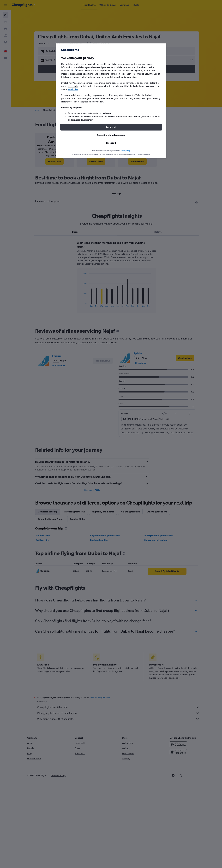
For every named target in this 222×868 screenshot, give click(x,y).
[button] (111, 127)
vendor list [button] (73, 89)
